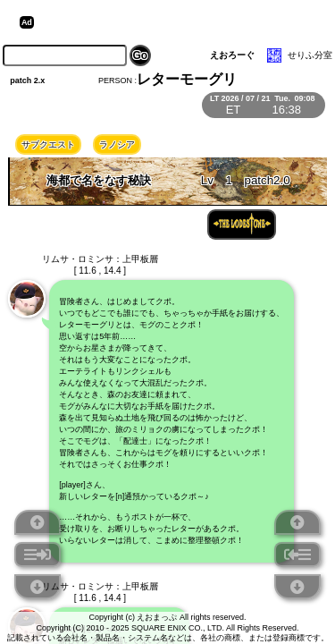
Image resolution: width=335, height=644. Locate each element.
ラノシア (117, 144)
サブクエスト (48, 144)
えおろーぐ (232, 55)
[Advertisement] (177, 22)
